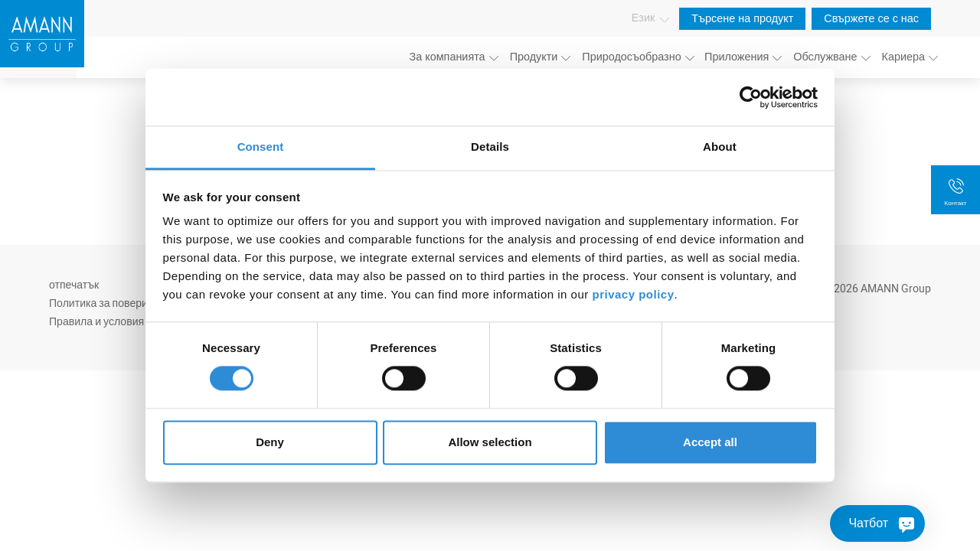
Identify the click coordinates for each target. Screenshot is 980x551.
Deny (270, 442)
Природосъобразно (631, 57)
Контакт (956, 203)
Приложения (737, 57)
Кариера (903, 57)
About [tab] (720, 147)
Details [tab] (490, 147)
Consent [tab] (261, 147)
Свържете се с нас (871, 19)
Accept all (710, 442)
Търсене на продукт (742, 19)
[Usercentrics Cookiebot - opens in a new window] (751, 97)
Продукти (534, 57)
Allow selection (490, 442)
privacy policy (633, 294)
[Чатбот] (877, 523)
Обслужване (825, 57)
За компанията (448, 57)
